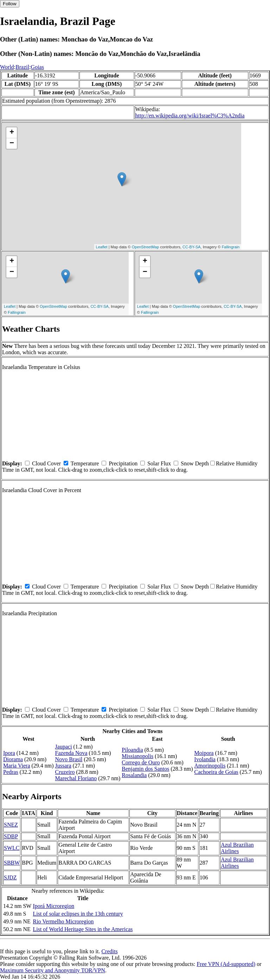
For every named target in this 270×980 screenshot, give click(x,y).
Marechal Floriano (76, 778)
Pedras (11, 772)
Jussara (63, 766)
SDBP (11, 836)
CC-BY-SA (192, 247)
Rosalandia (134, 775)
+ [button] (12, 133)
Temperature (85, 463)
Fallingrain (231, 247)
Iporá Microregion (53, 906)
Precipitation (123, 463)
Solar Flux (159, 463)
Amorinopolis (210, 766)
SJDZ (10, 877)
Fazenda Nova (71, 753)
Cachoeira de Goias (216, 772)
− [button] (12, 144)
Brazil (22, 67)
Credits (109, 951)
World (7, 67)
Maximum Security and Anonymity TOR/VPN (53, 970)
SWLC (12, 848)
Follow (10, 4)
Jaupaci (64, 747)
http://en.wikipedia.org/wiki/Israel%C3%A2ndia (190, 116)
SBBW (12, 863)
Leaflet (102, 247)
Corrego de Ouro (141, 762)
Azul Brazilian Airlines (237, 848)
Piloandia (132, 750)
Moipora (204, 753)
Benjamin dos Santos (145, 769)
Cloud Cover (46, 463)
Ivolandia (205, 759)
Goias (37, 67)
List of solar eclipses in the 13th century (78, 914)
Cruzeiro (65, 772)
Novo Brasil (69, 759)
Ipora (9, 753)
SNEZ (11, 825)
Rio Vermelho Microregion (63, 921)
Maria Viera (17, 766)
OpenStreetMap (146, 247)
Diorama (13, 759)
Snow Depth (195, 463)
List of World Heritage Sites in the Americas (83, 929)
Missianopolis (137, 756)
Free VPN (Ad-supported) (226, 964)
